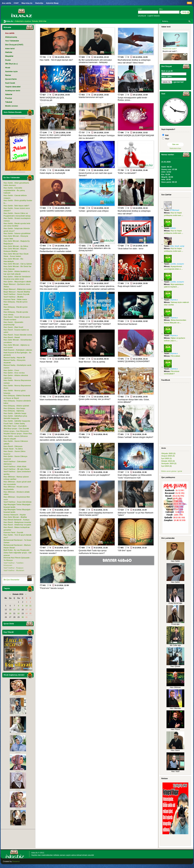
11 (30, 606)
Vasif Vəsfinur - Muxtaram (14, 570)
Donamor (16, 861)
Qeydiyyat (142, 16)
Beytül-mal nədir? (170, 49)
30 (23, 617)
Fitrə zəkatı (175, 356)
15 (18, 610)
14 (14, 610)
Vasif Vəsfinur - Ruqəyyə (13, 568)
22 (18, 613)
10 (27, 606)
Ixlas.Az (35, 853)
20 (10, 613)
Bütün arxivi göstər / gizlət (172, 471)
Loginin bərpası (154, 16)
